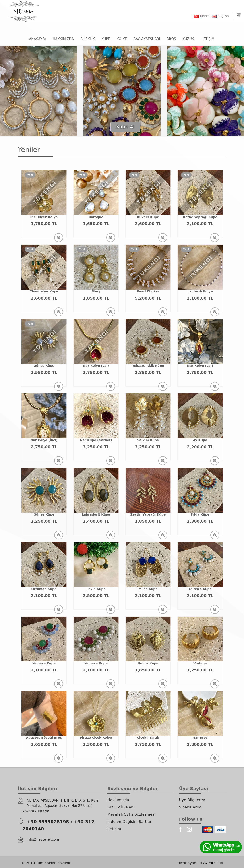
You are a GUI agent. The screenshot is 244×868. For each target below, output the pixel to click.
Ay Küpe (200, 440)
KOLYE (122, 39)
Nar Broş (200, 738)
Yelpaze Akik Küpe (148, 366)
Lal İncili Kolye (200, 291)
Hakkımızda (118, 800)
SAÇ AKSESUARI (147, 39)
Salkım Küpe (148, 440)
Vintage (200, 663)
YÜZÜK (188, 39)
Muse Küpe (148, 589)
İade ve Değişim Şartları (130, 822)
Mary (96, 291)
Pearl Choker (148, 291)
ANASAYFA (38, 39)
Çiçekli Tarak (148, 738)
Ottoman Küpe (44, 589)
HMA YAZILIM (211, 863)
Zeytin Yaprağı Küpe (148, 514)
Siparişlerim (190, 807)
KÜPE (106, 39)
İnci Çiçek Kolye (44, 217)
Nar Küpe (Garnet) (96, 440)
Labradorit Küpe (96, 514)
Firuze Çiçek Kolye (96, 738)
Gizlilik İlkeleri (121, 807)
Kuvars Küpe (148, 217)
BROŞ (171, 39)
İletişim (114, 829)
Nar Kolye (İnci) (44, 440)
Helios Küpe (148, 663)
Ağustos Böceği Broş (44, 738)
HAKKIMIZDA (63, 39)
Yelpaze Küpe (200, 589)
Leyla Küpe (96, 589)
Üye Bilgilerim (192, 800)
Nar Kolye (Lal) (96, 366)
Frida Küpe (200, 514)
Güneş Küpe (44, 366)
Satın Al (125, 127)
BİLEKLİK (88, 39)
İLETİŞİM (208, 39)
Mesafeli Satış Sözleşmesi (131, 814)
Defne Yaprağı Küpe (200, 217)
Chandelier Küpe (44, 291)
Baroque (96, 217)
